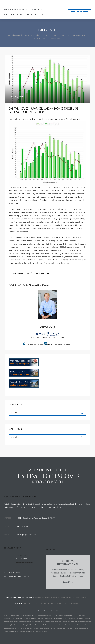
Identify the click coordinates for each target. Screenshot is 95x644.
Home (43, 14)
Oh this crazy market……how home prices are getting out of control (43, 110)
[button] (80, 12)
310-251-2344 (31, 344)
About (32, 14)
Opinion (27, 273)
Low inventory (45, 216)
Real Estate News (13, 14)
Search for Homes (15, 9)
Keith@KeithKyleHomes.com (60, 344)
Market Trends (17, 273)
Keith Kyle (45, 273)
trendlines (71, 119)
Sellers (36, 9)
